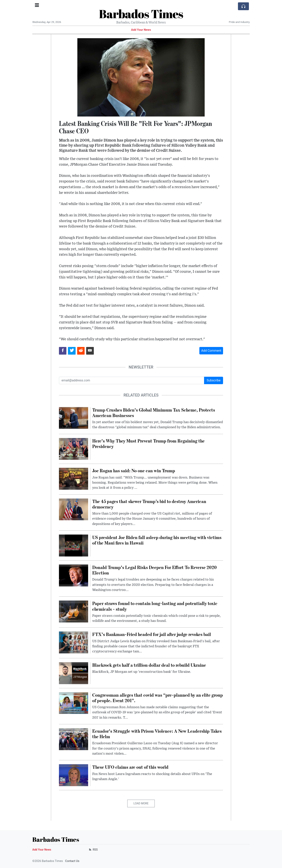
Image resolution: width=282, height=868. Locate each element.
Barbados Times (141, 14)
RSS (93, 850)
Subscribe (214, 380)
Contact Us (72, 861)
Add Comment (211, 351)
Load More (141, 803)
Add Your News (141, 30)
